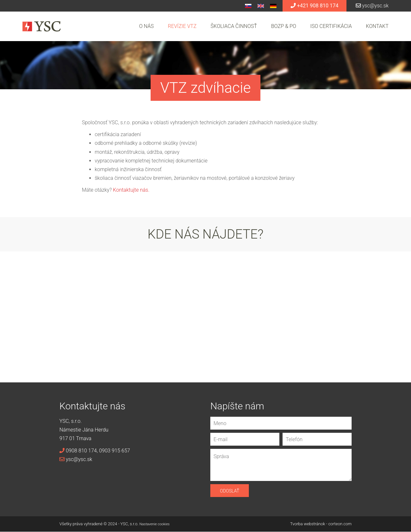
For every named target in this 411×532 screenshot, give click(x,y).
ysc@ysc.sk (372, 6)
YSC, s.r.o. (129, 524)
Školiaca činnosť (234, 26)
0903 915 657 (114, 451)
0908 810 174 (78, 451)
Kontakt (377, 26)
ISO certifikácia (331, 26)
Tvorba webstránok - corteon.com (321, 524)
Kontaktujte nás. (131, 190)
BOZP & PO (284, 26)
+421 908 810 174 (315, 6)
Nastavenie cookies (154, 524)
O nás (146, 26)
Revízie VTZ (182, 26)
